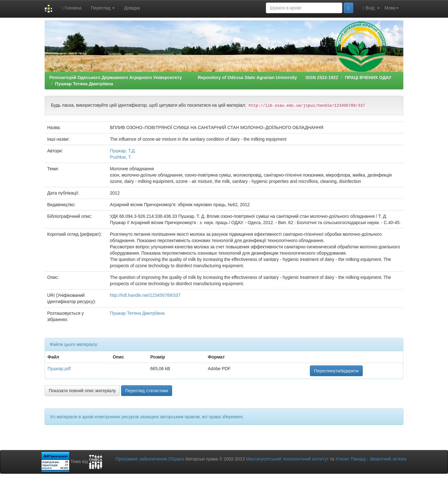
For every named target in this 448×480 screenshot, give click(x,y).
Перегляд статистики (147, 391)
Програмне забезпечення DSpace (150, 459)
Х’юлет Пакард (350, 459)
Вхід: (371, 8)
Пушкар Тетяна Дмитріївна (84, 84)
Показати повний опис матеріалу (82, 391)
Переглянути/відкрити (336, 371)
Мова (392, 8)
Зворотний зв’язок (388, 459)
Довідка (132, 8)
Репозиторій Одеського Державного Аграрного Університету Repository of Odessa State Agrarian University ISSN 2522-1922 (194, 77)
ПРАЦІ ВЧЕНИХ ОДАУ (368, 77)
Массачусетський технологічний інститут (287, 459)
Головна (71, 8)
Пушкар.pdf (59, 369)
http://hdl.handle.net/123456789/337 (145, 295)
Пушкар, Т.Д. (123, 151)
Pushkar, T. (121, 157)
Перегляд (103, 8)
